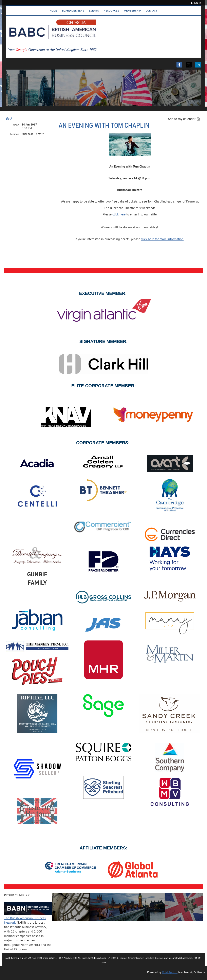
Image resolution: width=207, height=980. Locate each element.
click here (119, 214)
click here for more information (162, 239)
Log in (198, 3)
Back (9, 118)
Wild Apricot (170, 972)
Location (14, 134)
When (16, 125)
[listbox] (184, 119)
